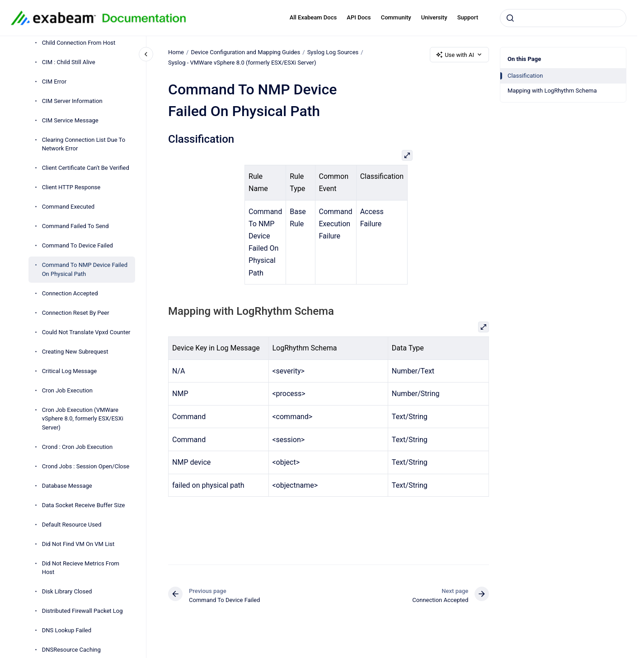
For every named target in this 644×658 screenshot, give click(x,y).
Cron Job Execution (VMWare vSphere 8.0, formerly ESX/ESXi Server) (83, 419)
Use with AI (459, 55)
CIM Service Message (70, 120)
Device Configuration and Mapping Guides (245, 52)
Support (468, 17)
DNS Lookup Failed (67, 630)
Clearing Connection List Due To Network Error (84, 144)
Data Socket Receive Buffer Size (84, 505)
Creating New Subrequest (75, 352)
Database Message (67, 486)
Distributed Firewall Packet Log (82, 611)
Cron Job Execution (67, 390)
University (434, 17)
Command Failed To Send (75, 226)
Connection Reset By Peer (76, 313)
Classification (525, 76)
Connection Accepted (70, 293)
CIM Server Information (72, 101)
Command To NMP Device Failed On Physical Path (85, 269)
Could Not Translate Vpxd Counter (86, 332)
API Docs (359, 17)
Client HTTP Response (71, 187)
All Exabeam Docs (313, 17)
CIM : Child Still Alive (69, 62)
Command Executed (68, 207)
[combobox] (563, 18)
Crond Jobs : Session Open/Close (86, 466)
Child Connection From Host (79, 43)
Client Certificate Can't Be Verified (86, 168)
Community (396, 17)
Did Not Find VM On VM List (78, 544)
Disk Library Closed (67, 591)
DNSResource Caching (71, 650)
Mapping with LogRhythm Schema (552, 91)
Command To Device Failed (78, 245)
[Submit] (510, 18)
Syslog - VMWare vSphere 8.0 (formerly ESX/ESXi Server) (242, 63)
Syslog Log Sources (333, 52)
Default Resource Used (72, 525)
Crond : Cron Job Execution (78, 447)
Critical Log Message (70, 371)
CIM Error (54, 82)
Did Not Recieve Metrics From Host (81, 568)
